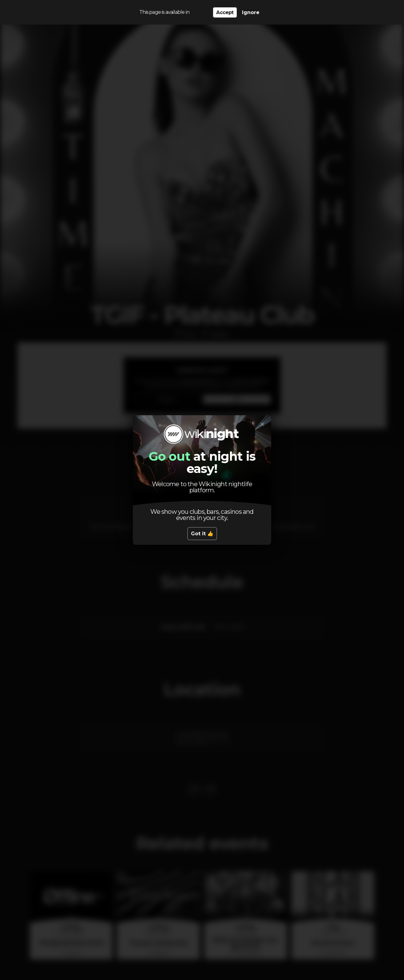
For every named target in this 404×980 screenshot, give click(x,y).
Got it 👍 (202, 534)
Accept (225, 12)
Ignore (251, 12)
